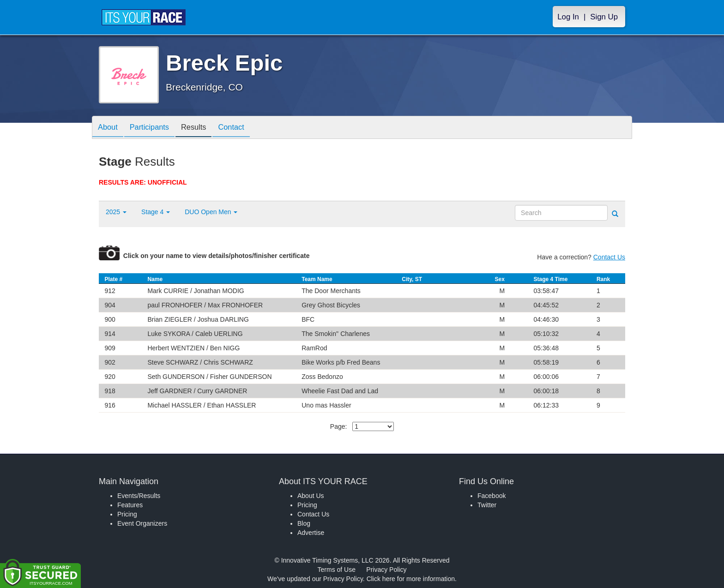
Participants (155, 128)
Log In (568, 17)
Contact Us (609, 257)
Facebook (492, 496)
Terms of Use (337, 570)
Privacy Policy (386, 570)
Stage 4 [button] (156, 212)
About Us (311, 496)
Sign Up (604, 17)
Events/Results (139, 496)
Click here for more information (411, 579)
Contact (244, 128)
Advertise (311, 533)
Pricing (127, 514)
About (109, 128)
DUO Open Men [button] (211, 212)
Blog (304, 523)
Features (130, 505)
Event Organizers (142, 523)
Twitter (487, 505)
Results (203, 128)
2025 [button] (116, 212)
